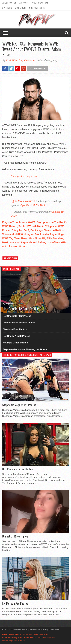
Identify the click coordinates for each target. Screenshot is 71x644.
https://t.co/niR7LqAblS (32, 205)
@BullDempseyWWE (23, 201)
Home (5, 634)
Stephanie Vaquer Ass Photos (19, 405)
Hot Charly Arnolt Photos (16, 336)
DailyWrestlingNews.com (20, 60)
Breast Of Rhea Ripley (15, 536)
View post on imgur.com (24, 176)
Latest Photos (9, 3)
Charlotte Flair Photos (15, 329)
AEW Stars (7, 8)
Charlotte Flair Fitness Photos (19, 323)
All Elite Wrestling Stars (12, 637)
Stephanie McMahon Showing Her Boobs (25, 349)
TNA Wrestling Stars (46, 637)
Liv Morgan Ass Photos (15, 603)
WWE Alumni (20, 8)
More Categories (37, 8)
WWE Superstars (40, 3)
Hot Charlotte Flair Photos (17, 316)
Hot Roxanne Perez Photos (18, 469)
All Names (24, 3)
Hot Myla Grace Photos (15, 343)
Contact (22, 641)
